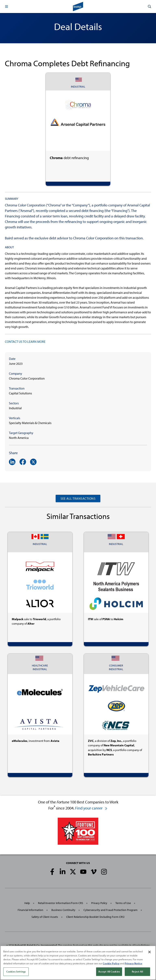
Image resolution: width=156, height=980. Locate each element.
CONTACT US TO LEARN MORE (25, 342)
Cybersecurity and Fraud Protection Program (110, 910)
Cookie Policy (111, 964)
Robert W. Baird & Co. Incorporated (36, 945)
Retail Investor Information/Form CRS (61, 903)
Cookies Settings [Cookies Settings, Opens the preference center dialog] (16, 973)
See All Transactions (78, 498)
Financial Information (30, 910)
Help (27, 903)
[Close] (149, 953)
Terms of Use (123, 903)
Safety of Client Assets (45, 917)
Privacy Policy (99, 903)
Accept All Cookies (109, 973)
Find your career (91, 808)
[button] (6, 7)
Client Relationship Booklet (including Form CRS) (95, 917)
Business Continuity (63, 910)
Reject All (137, 973)
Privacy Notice (133, 964)
